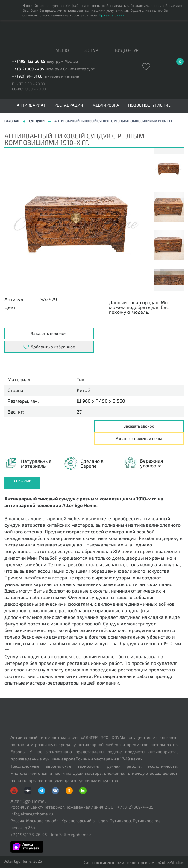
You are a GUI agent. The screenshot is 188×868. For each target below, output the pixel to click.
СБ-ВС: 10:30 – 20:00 (29, 89)
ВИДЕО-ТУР (127, 50)
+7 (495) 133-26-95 (29, 61)
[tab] (22, 483)
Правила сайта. (112, 15)
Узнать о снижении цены (139, 438)
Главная (12, 121)
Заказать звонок (139, 426)
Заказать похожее (49, 333)
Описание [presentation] (22, 481)
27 (79, 412)
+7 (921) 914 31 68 (27, 76)
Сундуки (37, 121)
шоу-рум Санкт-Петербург (70, 69)
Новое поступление (149, 105)
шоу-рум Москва (62, 61)
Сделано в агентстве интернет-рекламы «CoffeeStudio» (134, 862)
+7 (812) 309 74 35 (28, 69)
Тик (81, 379)
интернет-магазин (62, 76)
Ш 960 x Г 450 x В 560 (101, 401)
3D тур (91, 50)
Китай (83, 390)
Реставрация (69, 105)
